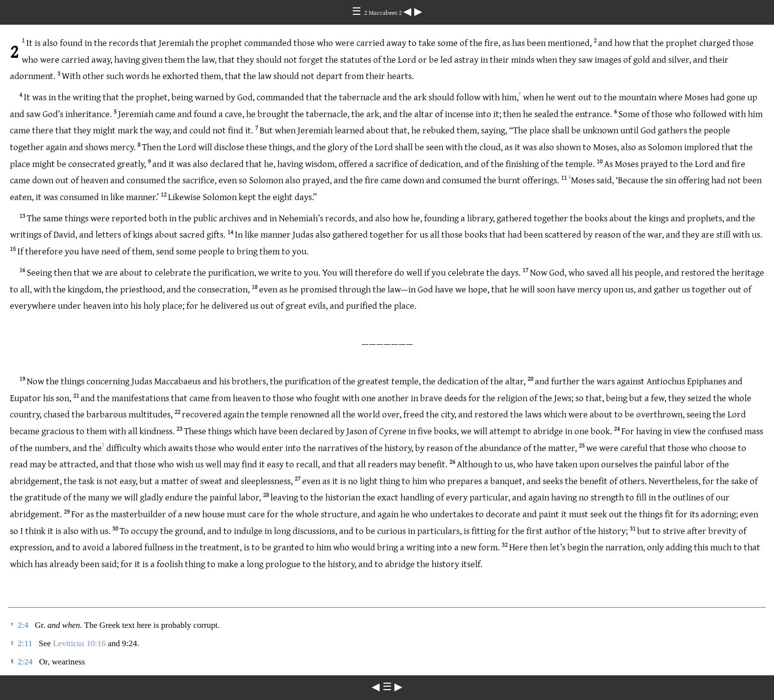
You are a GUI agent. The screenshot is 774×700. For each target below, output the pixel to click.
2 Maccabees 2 (384, 12)
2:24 (25, 662)
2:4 (23, 625)
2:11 (25, 643)
